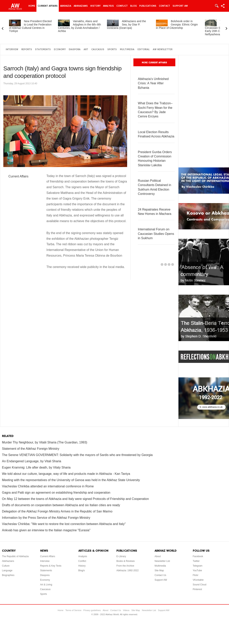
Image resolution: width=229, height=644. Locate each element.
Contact (164, 6)
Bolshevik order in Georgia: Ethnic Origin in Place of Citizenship (177, 25)
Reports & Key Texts (51, 566)
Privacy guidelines (92, 610)
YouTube (197, 570)
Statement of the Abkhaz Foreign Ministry (31, 449)
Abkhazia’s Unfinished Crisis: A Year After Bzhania (153, 83)
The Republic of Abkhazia (15, 556)
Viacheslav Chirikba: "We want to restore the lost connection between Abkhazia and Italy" (64, 524)
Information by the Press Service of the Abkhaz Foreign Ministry (46, 518)
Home (32, 6)
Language (7, 570)
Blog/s (82, 570)
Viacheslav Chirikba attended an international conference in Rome (48, 486)
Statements (43, 50)
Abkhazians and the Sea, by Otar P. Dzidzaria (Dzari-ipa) (126, 25)
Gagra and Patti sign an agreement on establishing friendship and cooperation (56, 493)
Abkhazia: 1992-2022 (127, 570)
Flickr (196, 575)
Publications (148, 6)
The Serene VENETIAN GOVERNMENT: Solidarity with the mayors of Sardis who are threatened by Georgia (77, 455)
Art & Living (46, 585)
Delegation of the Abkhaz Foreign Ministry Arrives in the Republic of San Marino (57, 511)
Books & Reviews (125, 561)
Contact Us (160, 575)
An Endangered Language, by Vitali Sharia (32, 461)
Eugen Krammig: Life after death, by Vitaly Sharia (36, 467)
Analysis (108, 6)
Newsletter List (162, 561)
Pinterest (197, 589)
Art (86, 50)
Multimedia (127, 50)
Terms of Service (73, 610)
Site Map (159, 570)
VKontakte (198, 580)
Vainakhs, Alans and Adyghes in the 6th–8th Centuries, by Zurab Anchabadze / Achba (79, 26)
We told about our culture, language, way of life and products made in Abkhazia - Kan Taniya (66, 474)
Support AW (180, 6)
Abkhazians (81, 6)
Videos (126, 610)
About (158, 556)
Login (216, 6)
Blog (134, 6)
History (95, 6)
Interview (12, 50)
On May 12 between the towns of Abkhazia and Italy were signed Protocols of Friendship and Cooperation (75, 499)
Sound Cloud (200, 585)
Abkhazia (66, 6)
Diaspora (75, 50)
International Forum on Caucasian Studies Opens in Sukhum (156, 234)
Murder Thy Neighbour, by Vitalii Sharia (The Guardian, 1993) (45, 442)
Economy (60, 50)
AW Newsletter (163, 50)
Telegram (198, 566)
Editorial (144, 50)
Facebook (198, 556)
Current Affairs (48, 6)
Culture (6, 566)
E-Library (121, 556)
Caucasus (98, 50)
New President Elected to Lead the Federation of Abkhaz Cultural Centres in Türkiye (30, 26)
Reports (27, 50)
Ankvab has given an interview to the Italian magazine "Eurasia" (46, 530)
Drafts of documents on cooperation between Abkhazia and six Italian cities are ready (61, 505)
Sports (112, 50)
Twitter (196, 561)
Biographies (8, 575)
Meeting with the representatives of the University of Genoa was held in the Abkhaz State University (71, 480)
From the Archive (125, 566)
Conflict (122, 6)
